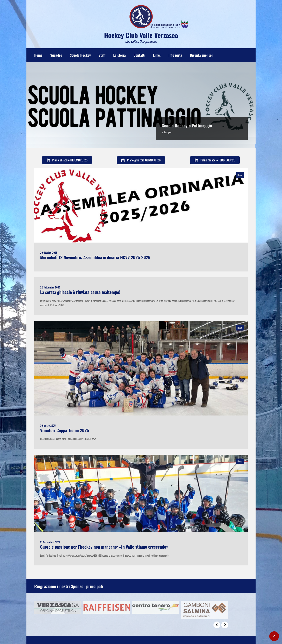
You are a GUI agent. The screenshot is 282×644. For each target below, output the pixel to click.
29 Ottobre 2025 (49, 253)
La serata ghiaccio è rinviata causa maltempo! (80, 292)
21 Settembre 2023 (50, 542)
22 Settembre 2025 (50, 287)
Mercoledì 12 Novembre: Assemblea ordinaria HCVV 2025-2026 (95, 257)
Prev (217, 625)
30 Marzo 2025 (48, 425)
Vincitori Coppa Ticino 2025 (65, 430)
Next (225, 625)
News (240, 175)
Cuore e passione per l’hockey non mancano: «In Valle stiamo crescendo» (104, 547)
